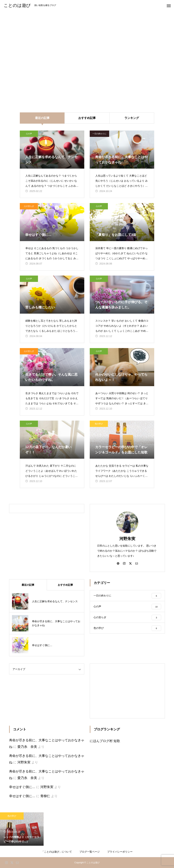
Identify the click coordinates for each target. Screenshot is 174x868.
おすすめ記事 (87, 118)
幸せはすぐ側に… (22, 787)
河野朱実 (127, 539)
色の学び (99, 424)
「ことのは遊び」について (57, 852)
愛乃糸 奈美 (27, 747)
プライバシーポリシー (120, 852)
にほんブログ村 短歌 (105, 741)
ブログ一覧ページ (90, 852)
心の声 (29, 134)
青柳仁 (45, 796)
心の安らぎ (29, 206)
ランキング (132, 118)
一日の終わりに (99, 134)
